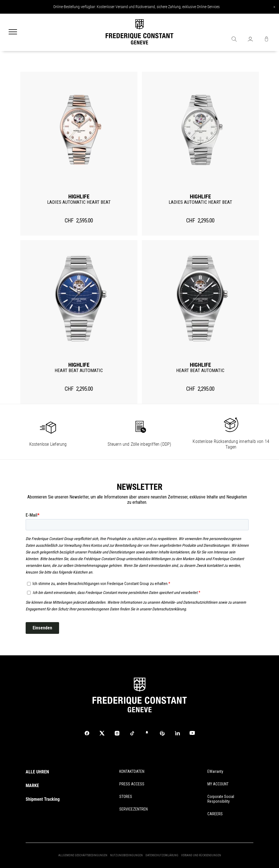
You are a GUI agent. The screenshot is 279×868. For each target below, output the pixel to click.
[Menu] (13, 32)
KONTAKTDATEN (132, 771)
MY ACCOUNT (218, 784)
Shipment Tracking (43, 799)
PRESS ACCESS (132, 784)
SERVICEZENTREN (134, 809)
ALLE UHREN (37, 772)
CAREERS (215, 814)
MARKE (32, 786)
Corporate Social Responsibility (221, 799)
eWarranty (215, 771)
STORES (126, 797)
